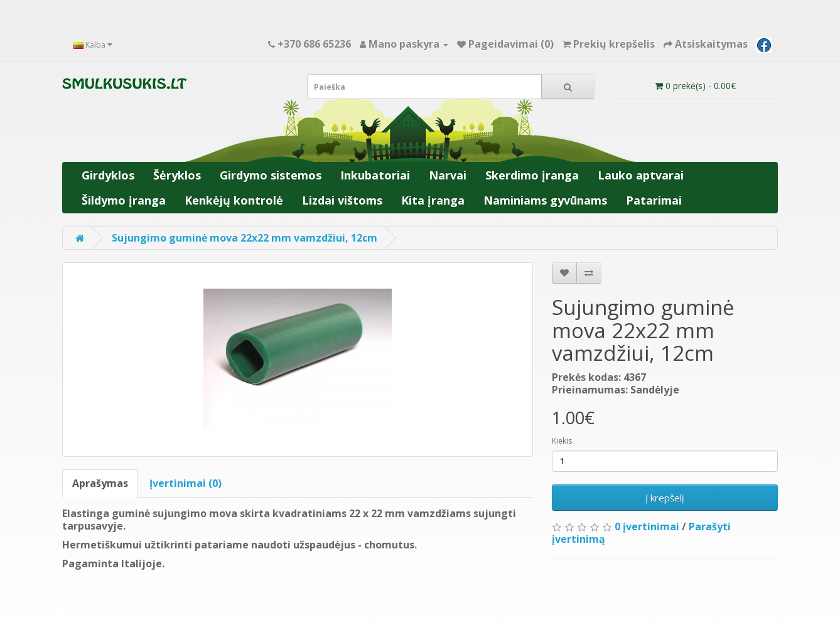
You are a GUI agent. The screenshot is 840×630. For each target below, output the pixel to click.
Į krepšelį (665, 498)
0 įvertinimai (647, 526)
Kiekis (562, 441)
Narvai (448, 175)
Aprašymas (100, 483)
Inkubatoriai (375, 175)
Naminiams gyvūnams (545, 200)
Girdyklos (108, 175)
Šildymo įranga (124, 200)
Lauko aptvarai (641, 175)
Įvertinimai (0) (186, 483)
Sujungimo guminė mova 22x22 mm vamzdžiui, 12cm (245, 238)
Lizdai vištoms (342, 200)
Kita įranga (433, 200)
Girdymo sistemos (271, 175)
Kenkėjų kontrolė (234, 200)
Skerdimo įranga (532, 175)
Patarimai (654, 200)
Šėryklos (177, 175)
